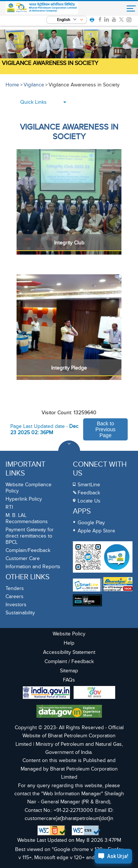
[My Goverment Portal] (94, 693)
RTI (9, 507)
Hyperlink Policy (24, 499)
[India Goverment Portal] (46, 694)
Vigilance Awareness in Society (50, 63)
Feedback (89, 493)
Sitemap (69, 671)
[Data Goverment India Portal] (69, 712)
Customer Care (23, 558)
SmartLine (89, 485)
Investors (16, 605)
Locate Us (89, 501)
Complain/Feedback (28, 550)
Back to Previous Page (105, 429)
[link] (100, 20)
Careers (15, 596)
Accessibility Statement (69, 652)
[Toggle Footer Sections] (69, 452)
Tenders (15, 588)
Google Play (91, 523)
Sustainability (20, 613)
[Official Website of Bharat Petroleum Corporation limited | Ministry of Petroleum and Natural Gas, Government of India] (42, 8)
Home (12, 85)
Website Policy (69, 634)
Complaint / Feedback (69, 661)
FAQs (69, 680)
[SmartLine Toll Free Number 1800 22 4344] (87, 585)
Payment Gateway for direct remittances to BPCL (30, 536)
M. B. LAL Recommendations (27, 518)
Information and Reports (33, 567)
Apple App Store (96, 531)
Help (69, 643)
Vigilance (34, 85)
